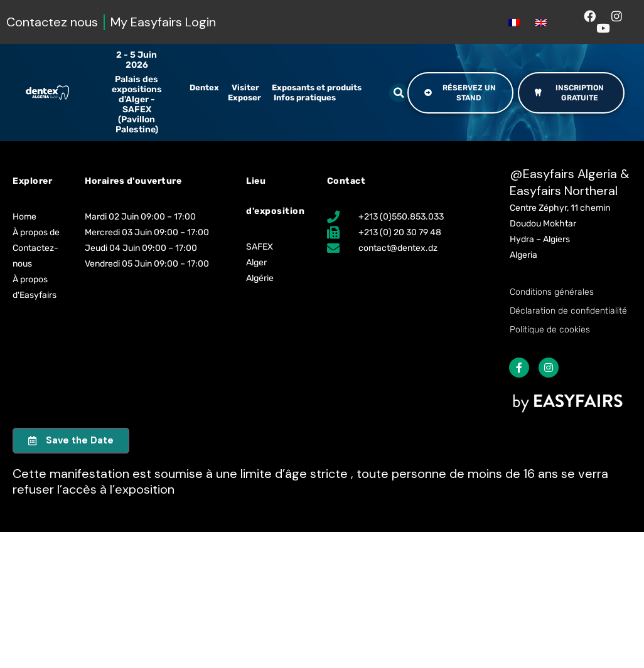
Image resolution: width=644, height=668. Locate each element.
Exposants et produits (317, 87)
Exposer (244, 98)
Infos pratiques (305, 98)
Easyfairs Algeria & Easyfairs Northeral (570, 182)
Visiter (245, 87)
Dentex (204, 87)
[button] (399, 93)
